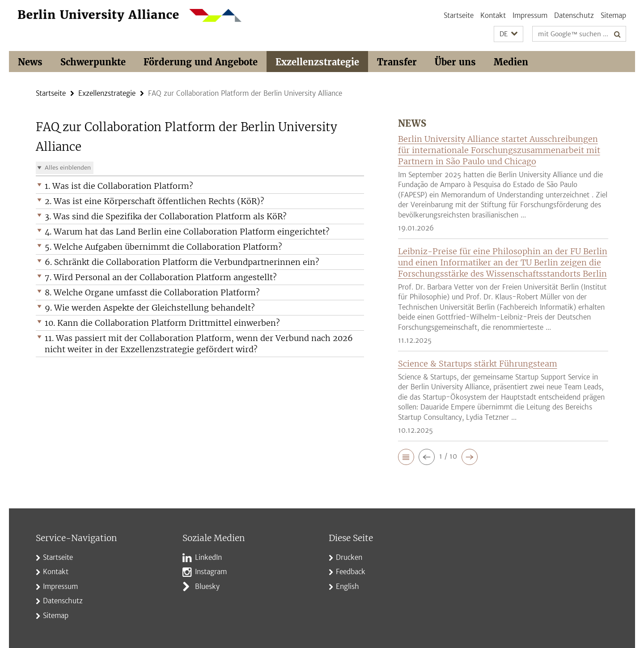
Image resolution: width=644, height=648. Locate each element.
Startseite (459, 15)
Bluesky (207, 586)
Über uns (455, 62)
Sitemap (613, 15)
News (30, 62)
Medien (511, 62)
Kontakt (493, 15)
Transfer (397, 62)
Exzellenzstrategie (317, 62)
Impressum (530, 15)
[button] (508, 34)
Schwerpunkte (93, 62)
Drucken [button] (349, 557)
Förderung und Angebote (201, 62)
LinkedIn (208, 557)
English (347, 586)
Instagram (211, 572)
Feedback (351, 572)
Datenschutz (574, 15)
